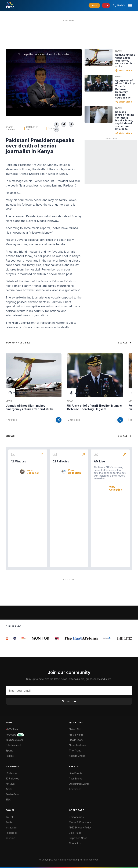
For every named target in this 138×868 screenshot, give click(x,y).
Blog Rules (75, 833)
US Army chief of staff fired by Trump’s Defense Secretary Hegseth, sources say (125, 89)
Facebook (12, 833)
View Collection (33, 472)
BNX (8, 800)
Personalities (76, 817)
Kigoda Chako (77, 756)
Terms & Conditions (80, 822)
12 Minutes (19, 461)
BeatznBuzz (12, 794)
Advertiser (75, 789)
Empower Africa (78, 838)
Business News (14, 740)
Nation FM (75, 729)
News (51, 128)
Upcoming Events (79, 784)
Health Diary (76, 740)
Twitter (10, 822)
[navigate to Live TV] (106, 6)
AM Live (99, 461)
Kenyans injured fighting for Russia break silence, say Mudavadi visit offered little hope (125, 120)
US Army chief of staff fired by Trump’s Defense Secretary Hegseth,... (94, 407)
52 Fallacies (61, 461)
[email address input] (69, 691)
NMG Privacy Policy (80, 827)
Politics (10, 756)
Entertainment (13, 745)
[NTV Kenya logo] (10, 5)
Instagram (11, 827)
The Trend (75, 751)
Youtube (10, 838)
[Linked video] (99, 57)
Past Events (76, 779)
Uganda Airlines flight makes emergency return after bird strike (125, 60)
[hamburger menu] (130, 6)
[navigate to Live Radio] (94, 6)
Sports (9, 751)
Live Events (76, 773)
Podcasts (15, 735)
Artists (9, 789)
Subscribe (69, 701)
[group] (7, 638)
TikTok (10, 817)
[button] (129, 6)
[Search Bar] (119, 5)
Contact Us (75, 843)
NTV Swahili (76, 735)
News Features (78, 745)
